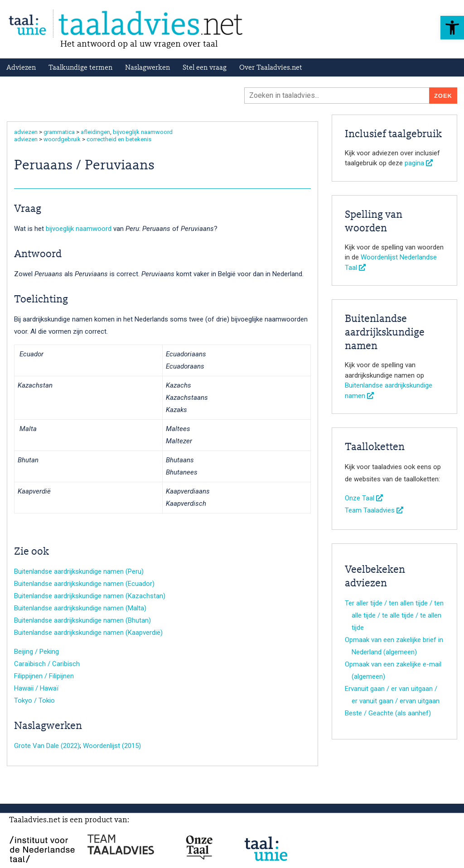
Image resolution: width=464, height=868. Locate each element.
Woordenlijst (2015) (112, 746)
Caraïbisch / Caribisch (47, 664)
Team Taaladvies (374, 510)
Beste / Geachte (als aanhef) (388, 713)
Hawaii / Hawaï (36, 688)
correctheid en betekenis (119, 139)
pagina (419, 163)
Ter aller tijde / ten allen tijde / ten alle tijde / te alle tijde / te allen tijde (394, 615)
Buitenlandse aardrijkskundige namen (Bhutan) (82, 620)
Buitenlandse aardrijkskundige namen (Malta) (80, 608)
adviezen (26, 132)
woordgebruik (62, 139)
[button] (452, 28)
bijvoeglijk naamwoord (143, 132)
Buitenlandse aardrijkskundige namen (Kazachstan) (90, 596)
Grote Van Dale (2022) (47, 746)
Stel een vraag (205, 68)
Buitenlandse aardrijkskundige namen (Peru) (79, 571)
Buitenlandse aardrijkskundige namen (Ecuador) (84, 584)
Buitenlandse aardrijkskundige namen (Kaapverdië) (88, 633)
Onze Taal (364, 498)
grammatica (59, 132)
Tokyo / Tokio (34, 700)
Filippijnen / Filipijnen (44, 676)
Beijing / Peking (36, 652)
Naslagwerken (147, 68)
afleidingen (95, 132)
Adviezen (21, 68)
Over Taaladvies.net (271, 68)
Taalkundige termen (80, 68)
